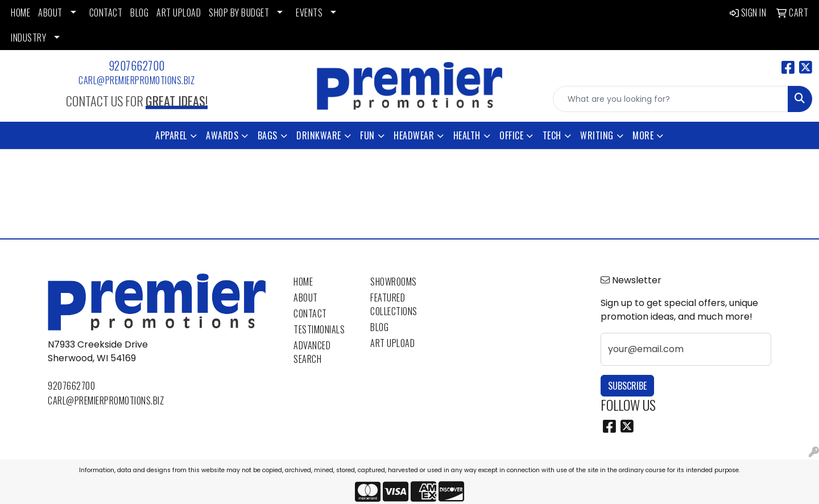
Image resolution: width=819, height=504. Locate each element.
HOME (20, 13)
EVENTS (309, 13)
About (306, 298)
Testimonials (319, 329)
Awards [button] (222, 135)
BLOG (139, 13)
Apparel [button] (171, 135)
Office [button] (511, 135)
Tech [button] (552, 135)
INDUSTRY (28, 38)
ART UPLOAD (179, 13)
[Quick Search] (671, 99)
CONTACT (106, 13)
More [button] (643, 135)
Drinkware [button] (319, 135)
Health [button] (467, 135)
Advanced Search (312, 352)
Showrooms (394, 282)
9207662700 (137, 65)
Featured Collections (394, 304)
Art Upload (392, 343)
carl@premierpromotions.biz (136, 80)
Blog (379, 327)
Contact (310, 313)
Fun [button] (367, 135)
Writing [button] (597, 135)
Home (303, 282)
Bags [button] (268, 135)
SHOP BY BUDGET (239, 13)
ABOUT (50, 13)
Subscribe (627, 386)
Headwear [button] (414, 135)
